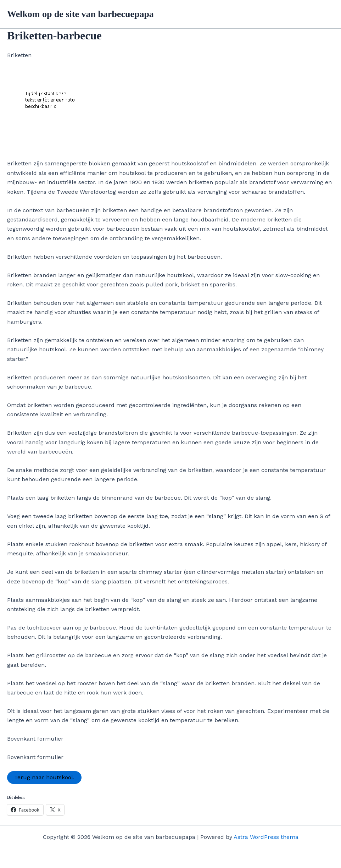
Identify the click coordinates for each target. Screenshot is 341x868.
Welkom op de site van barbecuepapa (80, 14)
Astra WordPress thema (266, 837)
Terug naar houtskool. (44, 777)
